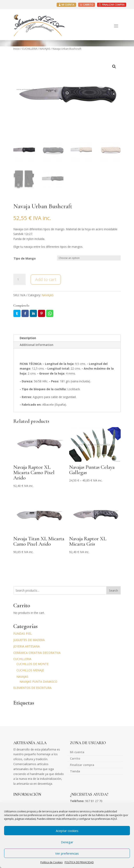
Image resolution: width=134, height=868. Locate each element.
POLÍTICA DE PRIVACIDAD (79, 862)
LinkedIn (33, 313)
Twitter (17, 313)
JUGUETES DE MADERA (29, 639)
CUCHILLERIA (30, 49)
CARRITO (88, 5)
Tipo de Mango (25, 258)
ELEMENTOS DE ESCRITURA (32, 687)
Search (113, 590)
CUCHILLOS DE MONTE (32, 663)
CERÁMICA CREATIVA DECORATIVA (37, 652)
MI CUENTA (68, 5)
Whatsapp (50, 313)
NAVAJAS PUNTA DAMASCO (38, 681)
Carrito (75, 758)
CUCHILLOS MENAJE (30, 670)
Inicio (17, 49)
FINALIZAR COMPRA (113, 5)
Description (28, 337)
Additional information (37, 344)
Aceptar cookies (67, 831)
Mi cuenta (77, 752)
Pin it (42, 313)
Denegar (67, 842)
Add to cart (46, 279)
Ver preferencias (67, 853)
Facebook (25, 313)
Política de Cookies (52, 862)
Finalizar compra (82, 765)
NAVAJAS (45, 49)
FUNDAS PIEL (23, 633)
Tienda (75, 771)
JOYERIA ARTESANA (27, 646)
